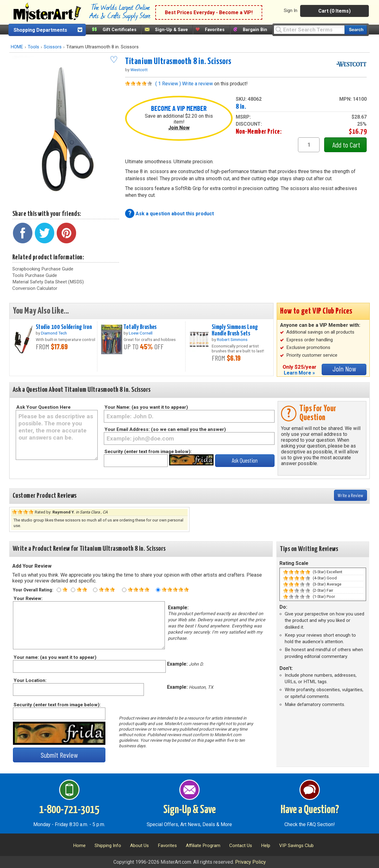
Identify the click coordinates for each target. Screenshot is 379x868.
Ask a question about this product (175, 214)
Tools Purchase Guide (35, 275)
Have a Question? (310, 810)
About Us (139, 846)
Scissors (53, 47)
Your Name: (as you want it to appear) (146, 407)
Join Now (179, 128)
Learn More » (299, 373)
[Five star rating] (158, 590)
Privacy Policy (251, 862)
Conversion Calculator (35, 288)
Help (266, 846)
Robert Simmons (232, 339)
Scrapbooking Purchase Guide (43, 269)
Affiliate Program (203, 846)
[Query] (309, 29)
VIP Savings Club (296, 846)
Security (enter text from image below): (148, 452)
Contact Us (241, 846)
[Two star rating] (73, 590)
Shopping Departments (40, 30)
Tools (33, 47)
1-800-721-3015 (69, 810)
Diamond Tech (54, 333)
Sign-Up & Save (171, 30)
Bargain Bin (255, 30)
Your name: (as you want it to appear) (55, 657)
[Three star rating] (95, 590)
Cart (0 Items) (334, 11)
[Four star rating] (124, 590)
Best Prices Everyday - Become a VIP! (209, 12)
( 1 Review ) (168, 84)
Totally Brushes (140, 327)
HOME (17, 47)
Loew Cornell (141, 333)
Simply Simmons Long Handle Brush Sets (235, 330)
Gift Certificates (120, 30)
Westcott (139, 70)
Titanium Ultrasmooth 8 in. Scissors (178, 62)
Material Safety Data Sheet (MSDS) (48, 282)
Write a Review (350, 495)
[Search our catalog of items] (356, 30)
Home (79, 846)
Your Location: (30, 680)
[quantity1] (309, 145)
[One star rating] (59, 590)
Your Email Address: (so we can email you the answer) (165, 429)
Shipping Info (108, 846)
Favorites (215, 30)
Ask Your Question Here (43, 407)
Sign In (291, 10)
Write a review (198, 84)
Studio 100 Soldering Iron (64, 327)
